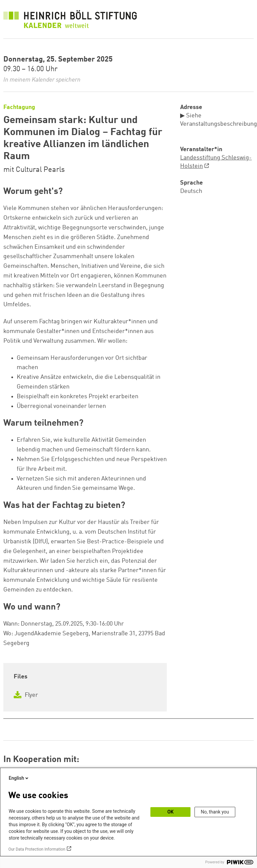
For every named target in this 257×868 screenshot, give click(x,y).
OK (171, 812)
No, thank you (215, 812)
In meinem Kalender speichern (42, 80)
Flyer (26, 695)
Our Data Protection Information (37, 849)
